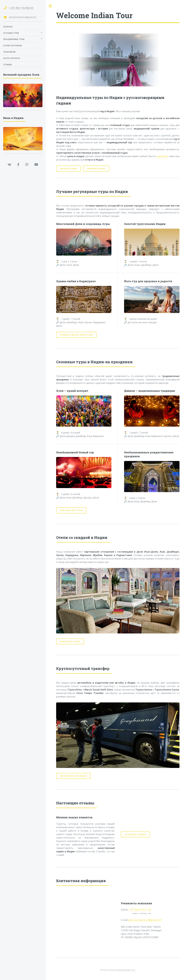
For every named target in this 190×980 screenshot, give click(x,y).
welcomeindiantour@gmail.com (145, 920)
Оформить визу (96, 169)
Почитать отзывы (135, 834)
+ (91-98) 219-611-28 (140, 910)
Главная (8, 27)
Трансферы (9, 52)
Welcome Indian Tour (126, 970)
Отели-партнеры (13, 46)
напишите (163, 156)
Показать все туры (71, 510)
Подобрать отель (70, 641)
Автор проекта (12, 58)
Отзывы (7, 65)
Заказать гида (69, 169)
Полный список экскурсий (76, 335)
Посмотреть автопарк (73, 776)
